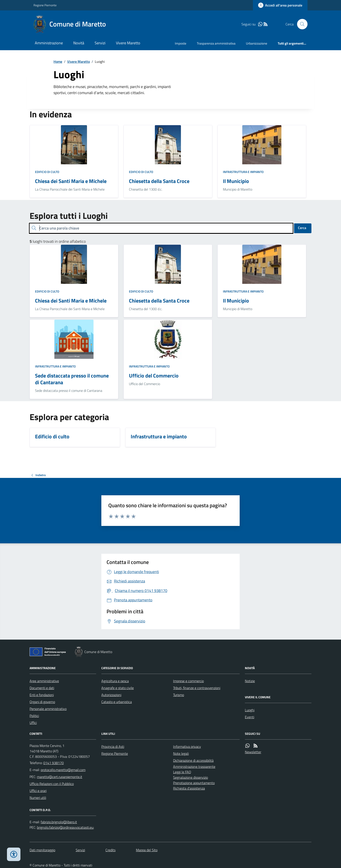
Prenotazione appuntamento (194, 783)
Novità (79, 43)
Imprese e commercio (188, 681)
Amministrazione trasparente (194, 767)
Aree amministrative (44, 681)
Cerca (302, 228)
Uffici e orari (38, 791)
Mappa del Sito (147, 850)
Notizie (250, 681)
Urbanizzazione (257, 43)
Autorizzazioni (111, 695)
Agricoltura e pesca (115, 681)
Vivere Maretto (128, 43)
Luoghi (250, 710)
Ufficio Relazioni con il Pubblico (52, 784)
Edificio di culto (47, 172)
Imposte (181, 43)
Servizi (100, 43)
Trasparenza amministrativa (216, 43)
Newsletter (253, 752)
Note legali (181, 753)
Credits (110, 850)
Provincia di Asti (113, 747)
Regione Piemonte (45, 5)
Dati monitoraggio (42, 850)
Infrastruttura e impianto (243, 172)
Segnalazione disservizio (191, 777)
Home (58, 62)
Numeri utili (38, 798)
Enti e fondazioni (42, 695)
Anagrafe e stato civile (118, 688)
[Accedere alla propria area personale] (280, 5)
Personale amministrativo (48, 709)
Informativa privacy (187, 747)
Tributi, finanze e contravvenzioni (197, 688)
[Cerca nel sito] (301, 24)
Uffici (33, 723)
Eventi (250, 717)
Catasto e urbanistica (117, 702)
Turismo (179, 695)
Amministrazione (49, 43)
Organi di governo (42, 702)
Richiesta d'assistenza (189, 788)
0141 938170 (53, 763)
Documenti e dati (42, 688)
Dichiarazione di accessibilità (193, 760)
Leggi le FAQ (182, 772)
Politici (34, 716)
